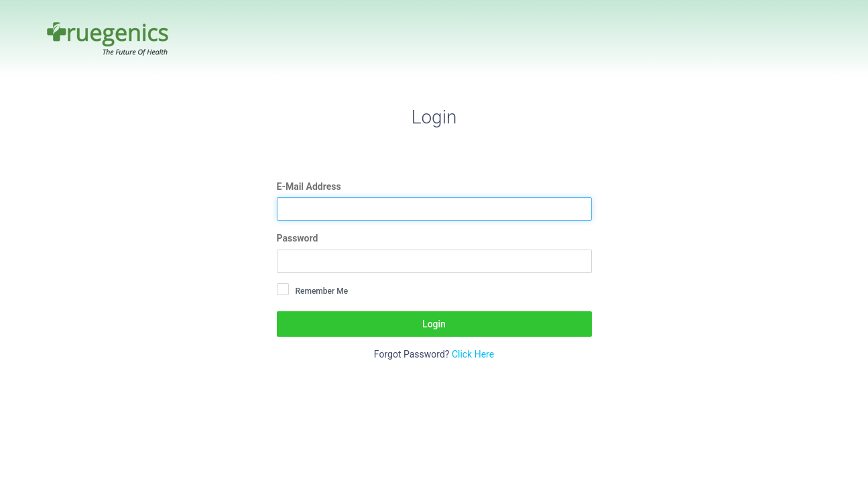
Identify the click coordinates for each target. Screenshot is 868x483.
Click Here (473, 354)
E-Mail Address (309, 186)
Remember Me (322, 291)
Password (298, 238)
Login (434, 324)
